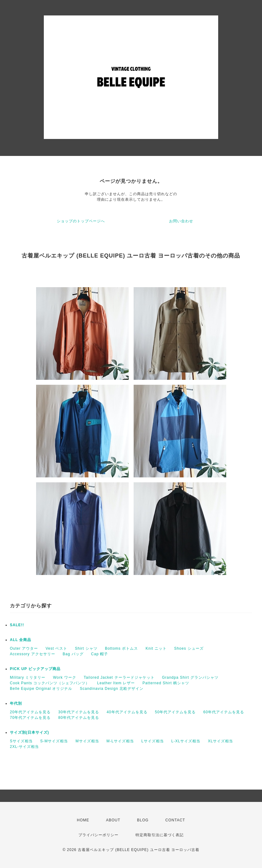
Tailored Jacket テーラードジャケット (119, 677)
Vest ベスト (57, 648)
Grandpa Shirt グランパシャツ (190, 677)
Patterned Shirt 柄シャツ (166, 683)
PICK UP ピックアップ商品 (35, 669)
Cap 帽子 (100, 654)
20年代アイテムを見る (30, 712)
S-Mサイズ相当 (54, 741)
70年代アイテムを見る (30, 718)
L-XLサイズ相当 (186, 741)
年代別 (16, 703)
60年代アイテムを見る (224, 712)
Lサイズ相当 (153, 741)
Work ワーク (65, 677)
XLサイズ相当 (221, 741)
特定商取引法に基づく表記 (160, 835)
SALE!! (17, 625)
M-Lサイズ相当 (120, 741)
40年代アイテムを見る (127, 712)
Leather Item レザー (116, 683)
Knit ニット (156, 648)
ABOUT (113, 820)
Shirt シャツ (86, 648)
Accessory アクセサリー (33, 654)
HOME (83, 820)
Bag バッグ (73, 654)
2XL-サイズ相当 (24, 747)
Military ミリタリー (28, 677)
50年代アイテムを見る (175, 712)
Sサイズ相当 (21, 741)
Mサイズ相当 (87, 741)
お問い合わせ (181, 221)
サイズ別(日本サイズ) (29, 732)
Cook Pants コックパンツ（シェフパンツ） (50, 683)
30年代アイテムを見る (79, 712)
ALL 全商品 (21, 640)
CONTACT (175, 820)
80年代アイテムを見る (79, 718)
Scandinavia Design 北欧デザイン (112, 689)
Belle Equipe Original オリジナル (41, 689)
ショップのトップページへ (81, 221)
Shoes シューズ (189, 648)
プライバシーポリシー (98, 835)
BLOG (143, 820)
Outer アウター (24, 648)
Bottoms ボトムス (121, 648)
